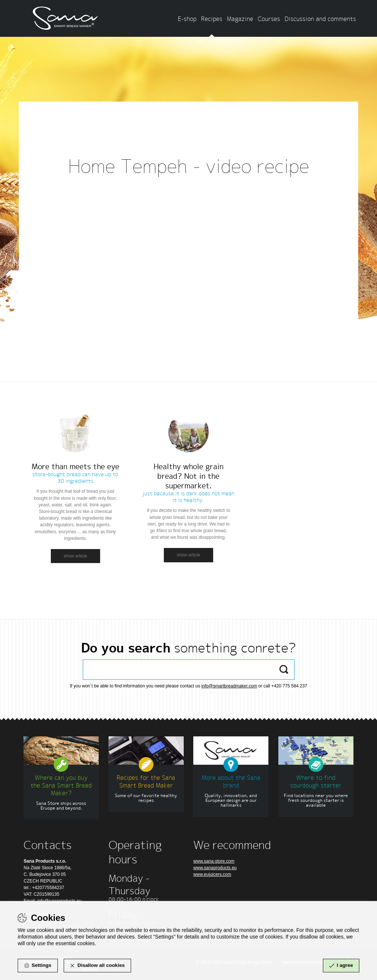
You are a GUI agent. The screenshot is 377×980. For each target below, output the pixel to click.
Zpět (188, 197)
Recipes (212, 19)
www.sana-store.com (214, 861)
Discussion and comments (320, 19)
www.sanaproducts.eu (215, 868)
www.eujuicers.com (212, 874)
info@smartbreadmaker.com (229, 686)
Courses (269, 19)
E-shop (187, 19)
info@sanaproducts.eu (59, 901)
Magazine (240, 19)
